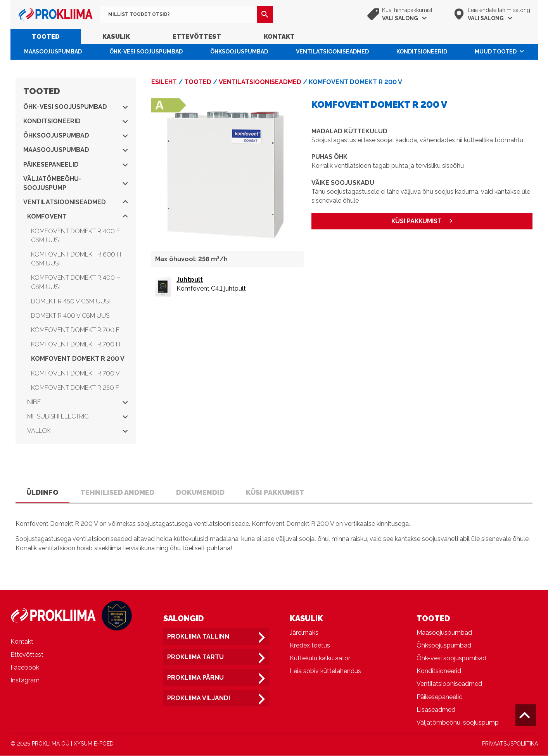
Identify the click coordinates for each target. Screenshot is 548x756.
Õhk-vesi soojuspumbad (146, 52)
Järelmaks (304, 633)
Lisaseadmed (436, 710)
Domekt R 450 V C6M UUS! (70, 301)
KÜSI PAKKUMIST (417, 221)
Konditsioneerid (422, 52)
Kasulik (116, 37)
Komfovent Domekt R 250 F (75, 388)
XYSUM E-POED (94, 744)
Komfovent (78, 216)
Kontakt (279, 37)
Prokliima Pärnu (195, 678)
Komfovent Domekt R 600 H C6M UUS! (76, 259)
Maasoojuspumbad (53, 52)
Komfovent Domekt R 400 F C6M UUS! (75, 236)
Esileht (164, 82)
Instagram (25, 681)
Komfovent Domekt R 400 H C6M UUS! (76, 282)
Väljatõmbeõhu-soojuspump (76, 183)
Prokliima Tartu (195, 657)
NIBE (78, 402)
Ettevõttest (197, 37)
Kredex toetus (310, 646)
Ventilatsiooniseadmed (332, 52)
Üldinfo (42, 492)
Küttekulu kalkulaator (320, 659)
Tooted (46, 37)
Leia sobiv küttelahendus (325, 671)
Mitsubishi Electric (78, 416)
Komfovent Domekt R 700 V (75, 373)
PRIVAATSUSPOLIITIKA (510, 744)
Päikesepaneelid (76, 164)
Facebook (25, 668)
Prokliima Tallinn (198, 637)
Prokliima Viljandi (199, 698)
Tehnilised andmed (117, 492)
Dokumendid (200, 492)
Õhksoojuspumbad (239, 52)
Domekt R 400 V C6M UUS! (71, 316)
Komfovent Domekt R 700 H (76, 344)
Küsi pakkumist (276, 492)
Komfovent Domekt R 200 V (78, 359)
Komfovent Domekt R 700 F (75, 330)
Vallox (78, 431)
